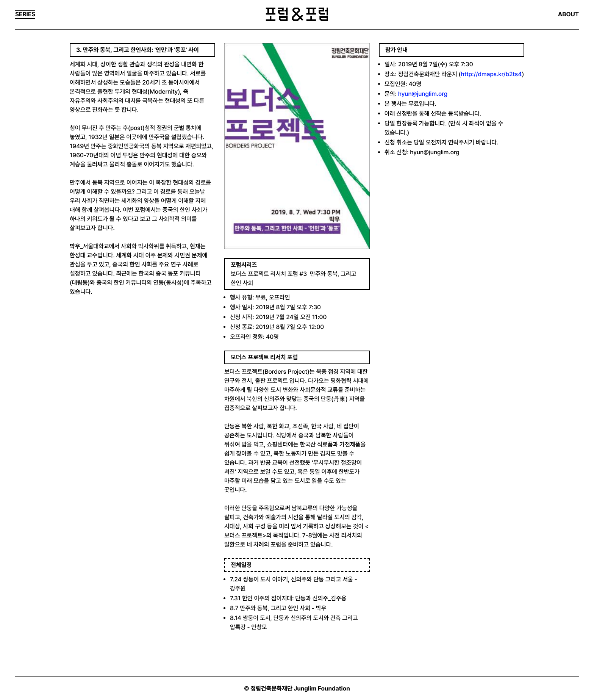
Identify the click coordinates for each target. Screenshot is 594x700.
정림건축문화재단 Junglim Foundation (300, 688)
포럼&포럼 (297, 14)
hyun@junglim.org (423, 94)
